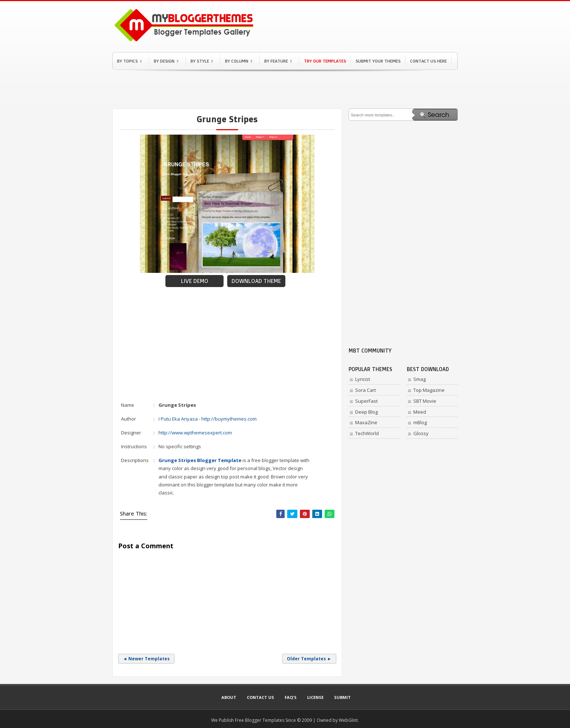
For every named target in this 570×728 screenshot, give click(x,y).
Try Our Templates (325, 61)
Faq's (291, 697)
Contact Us (260, 697)
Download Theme (256, 281)
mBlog (420, 422)
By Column (239, 61)
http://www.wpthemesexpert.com (195, 433)
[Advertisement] (285, 89)
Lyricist (363, 379)
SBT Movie (425, 401)
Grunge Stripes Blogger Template (200, 460)
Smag (420, 379)
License (315, 697)
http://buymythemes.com (229, 419)
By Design (166, 61)
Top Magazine (429, 390)
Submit (342, 697)
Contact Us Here (428, 61)
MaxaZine (366, 422)
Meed (420, 412)
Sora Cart (366, 390)
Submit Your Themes (378, 61)
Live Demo (195, 281)
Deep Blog (366, 412)
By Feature (278, 61)
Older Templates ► (309, 659)
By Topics (129, 61)
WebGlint (348, 720)
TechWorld (367, 433)
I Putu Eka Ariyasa (178, 419)
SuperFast (366, 401)
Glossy (421, 433)
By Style (202, 61)
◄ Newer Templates (146, 659)
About (229, 697)
